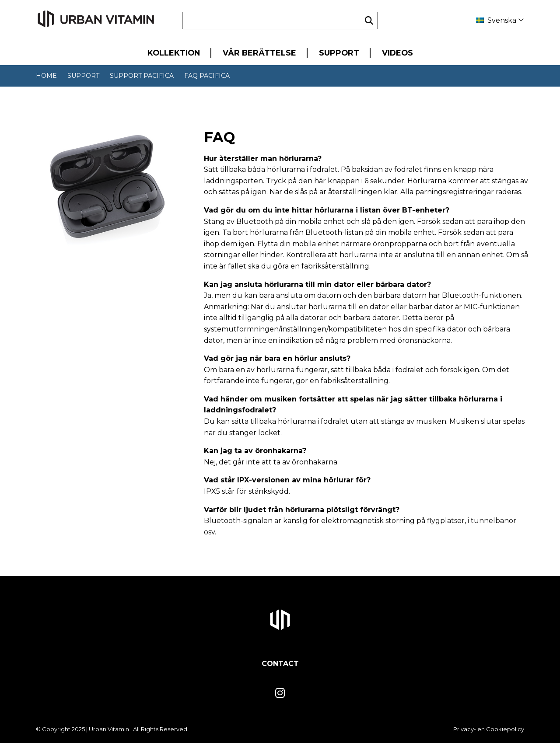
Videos (397, 53)
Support (339, 53)
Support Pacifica (142, 76)
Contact (280, 664)
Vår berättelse (259, 53)
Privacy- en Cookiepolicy (489, 729)
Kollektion (174, 53)
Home (46, 76)
